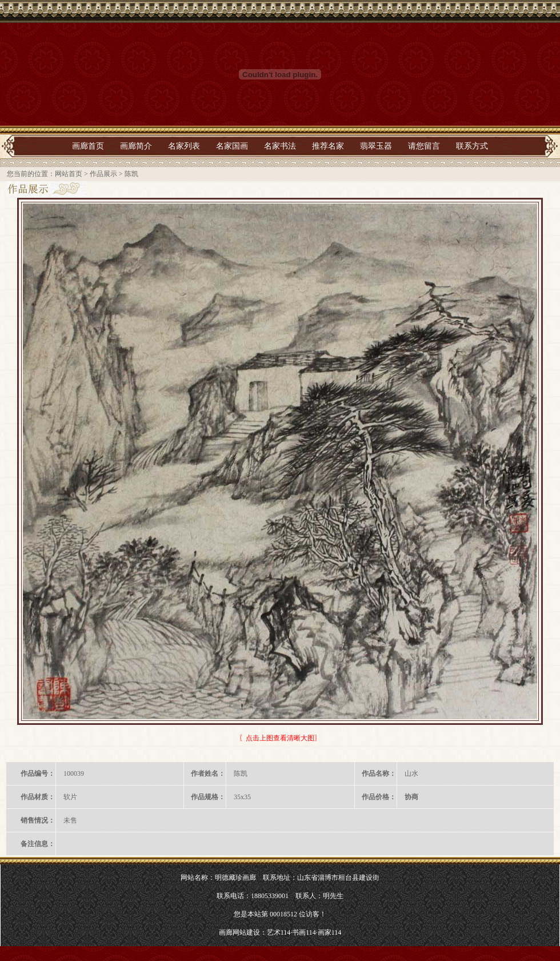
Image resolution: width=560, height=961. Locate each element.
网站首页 (69, 174)
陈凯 (131, 174)
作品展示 (103, 174)
